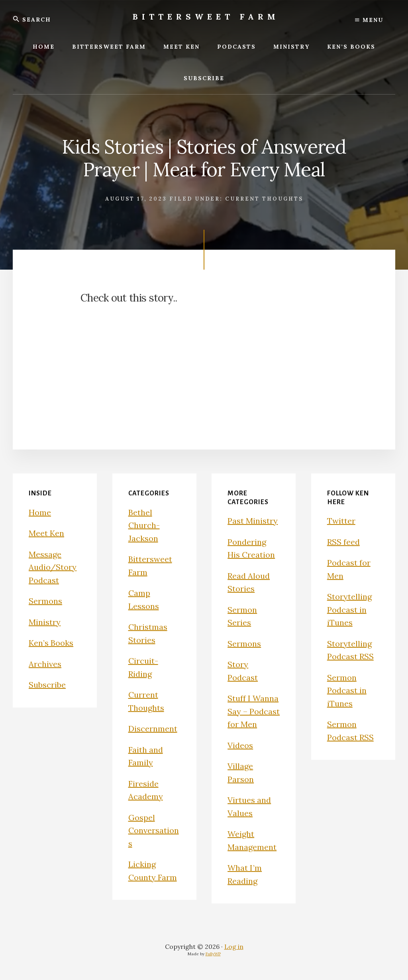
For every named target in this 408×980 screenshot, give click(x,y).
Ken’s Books (51, 643)
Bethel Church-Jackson (144, 525)
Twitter (341, 521)
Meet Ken (46, 533)
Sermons (45, 601)
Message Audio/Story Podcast (53, 567)
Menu (369, 20)
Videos (240, 745)
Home (40, 512)
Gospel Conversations (154, 830)
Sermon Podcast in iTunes (347, 690)
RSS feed (343, 542)
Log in (234, 946)
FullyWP (213, 954)
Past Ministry (253, 521)
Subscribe (47, 685)
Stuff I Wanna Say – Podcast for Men (254, 711)
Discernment (153, 729)
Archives (45, 664)
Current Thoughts (264, 199)
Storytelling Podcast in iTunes (349, 609)
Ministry (45, 622)
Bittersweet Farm (206, 17)
